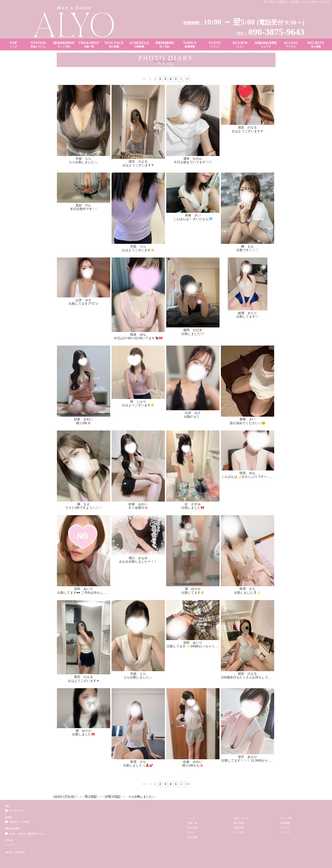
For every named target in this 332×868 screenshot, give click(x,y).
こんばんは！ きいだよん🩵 (193, 219)
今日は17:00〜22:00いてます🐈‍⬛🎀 (138, 338)
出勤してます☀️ (193, 593)
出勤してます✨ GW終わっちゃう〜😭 (194, 646)
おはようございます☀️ (138, 250)
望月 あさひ (247, 691)
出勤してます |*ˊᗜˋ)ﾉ (83, 304)
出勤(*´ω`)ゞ (193, 417)
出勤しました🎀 (193, 508)
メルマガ (239, 832)
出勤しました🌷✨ (247, 593)
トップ (191, 818)
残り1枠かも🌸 (193, 765)
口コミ (191, 832)
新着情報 (239, 828)
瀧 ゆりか (193, 589)
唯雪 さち (247, 589)
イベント (285, 828)
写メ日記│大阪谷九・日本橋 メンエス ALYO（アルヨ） (298, 2)
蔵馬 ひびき (193, 330)
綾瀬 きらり (247, 313)
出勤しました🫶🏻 (193, 334)
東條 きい (193, 215)
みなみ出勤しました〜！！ (138, 561)
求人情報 (193, 837)
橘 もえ (247, 246)
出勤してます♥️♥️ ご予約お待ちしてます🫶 (87, 593)
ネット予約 (286, 818)
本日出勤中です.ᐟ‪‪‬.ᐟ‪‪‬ (83, 209)
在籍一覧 (193, 823)
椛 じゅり (138, 401)
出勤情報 (285, 823)
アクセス (285, 832)
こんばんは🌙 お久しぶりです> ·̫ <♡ (248, 477)
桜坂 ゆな (138, 334)
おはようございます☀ (138, 165)
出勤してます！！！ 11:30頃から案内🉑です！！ (256, 694)
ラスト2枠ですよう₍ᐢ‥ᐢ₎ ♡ (83, 508)
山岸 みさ (83, 300)
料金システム (241, 818)
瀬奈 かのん (193, 158)
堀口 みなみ (138, 558)
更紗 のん (83, 205)
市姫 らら (83, 158)
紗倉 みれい (83, 419)
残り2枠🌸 (84, 423)
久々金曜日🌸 (138, 508)
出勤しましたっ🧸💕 (138, 765)
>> (187, 79)
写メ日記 (193, 828)
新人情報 (239, 823)
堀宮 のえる (138, 161)
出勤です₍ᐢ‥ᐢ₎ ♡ (247, 250)
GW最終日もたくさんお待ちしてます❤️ (250, 677)
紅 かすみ (193, 504)
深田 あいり (83, 589)
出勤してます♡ (247, 317)
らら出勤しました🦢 (84, 162)
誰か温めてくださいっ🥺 (248, 423)
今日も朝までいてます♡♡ (193, 162)
